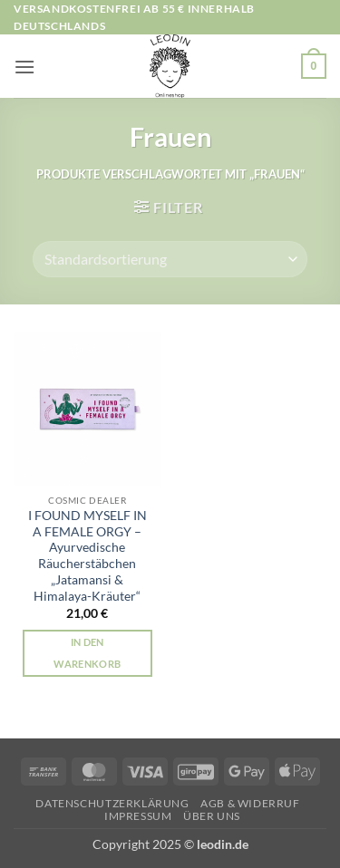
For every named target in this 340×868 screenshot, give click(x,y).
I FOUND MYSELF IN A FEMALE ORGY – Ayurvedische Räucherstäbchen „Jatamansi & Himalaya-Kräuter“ (87, 555)
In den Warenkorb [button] (87, 653)
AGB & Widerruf (250, 803)
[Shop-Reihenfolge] (170, 259)
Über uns (212, 816)
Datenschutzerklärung (112, 803)
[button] (24, 67)
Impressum (138, 816)
